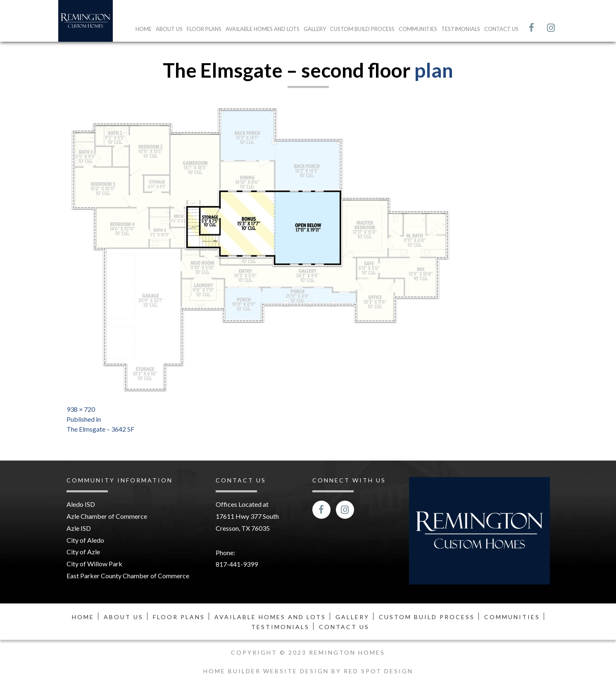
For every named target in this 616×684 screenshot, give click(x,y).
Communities (418, 29)
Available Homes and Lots (263, 29)
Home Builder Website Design (267, 671)
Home (144, 29)
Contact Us (501, 29)
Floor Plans (204, 29)
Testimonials (461, 29)
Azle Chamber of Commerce (107, 516)
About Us (169, 29)
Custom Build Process (362, 29)
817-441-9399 (237, 564)
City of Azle (83, 552)
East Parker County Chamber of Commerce (128, 576)
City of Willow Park (94, 564)
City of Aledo (85, 540)
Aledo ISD (81, 504)
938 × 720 (81, 409)
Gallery (315, 29)
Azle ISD (79, 528)
